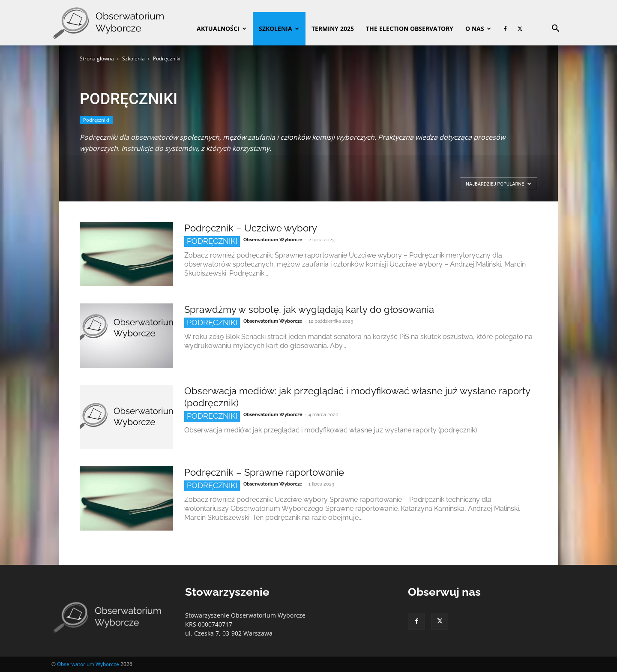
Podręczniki (96, 120)
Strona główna (97, 58)
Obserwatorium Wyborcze (273, 240)
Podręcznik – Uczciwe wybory (251, 228)
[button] (555, 29)
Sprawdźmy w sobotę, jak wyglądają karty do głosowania (309, 309)
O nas (478, 28)
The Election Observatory (410, 28)
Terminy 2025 (333, 28)
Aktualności (222, 28)
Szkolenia (279, 28)
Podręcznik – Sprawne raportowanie (264, 472)
